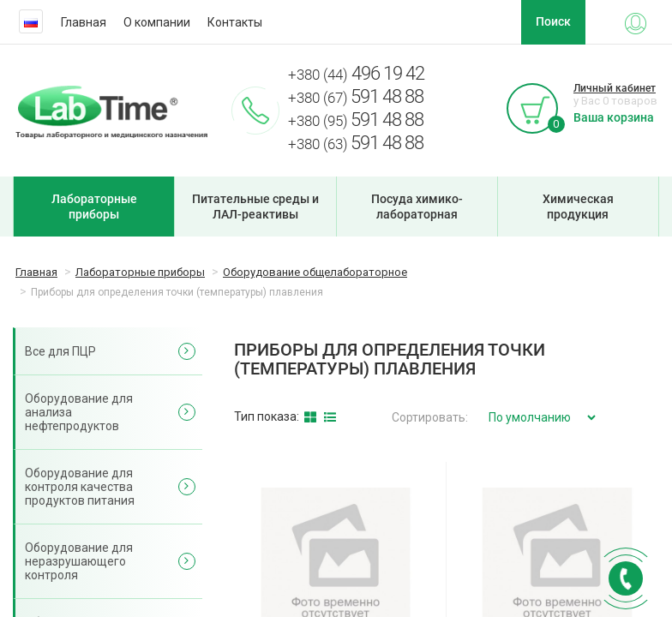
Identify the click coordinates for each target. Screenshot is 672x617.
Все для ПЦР (60, 351)
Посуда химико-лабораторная (417, 207)
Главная (84, 22)
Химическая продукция (578, 207)
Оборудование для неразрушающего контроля (79, 561)
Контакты (235, 22)
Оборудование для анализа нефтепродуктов (79, 412)
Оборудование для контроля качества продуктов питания (80, 487)
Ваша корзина (614, 117)
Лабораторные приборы (94, 207)
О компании (157, 22)
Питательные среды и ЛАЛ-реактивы (255, 207)
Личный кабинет (615, 88)
